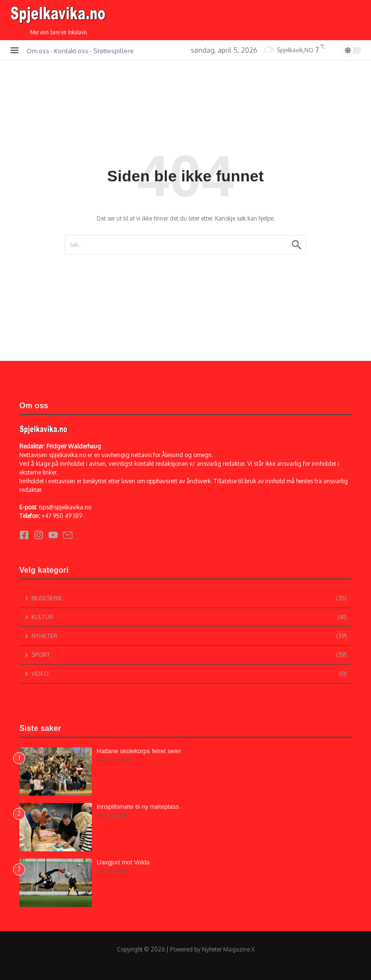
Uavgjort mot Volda (123, 862)
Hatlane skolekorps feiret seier (139, 751)
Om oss (38, 51)
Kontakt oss (71, 51)
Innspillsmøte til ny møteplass (138, 807)
